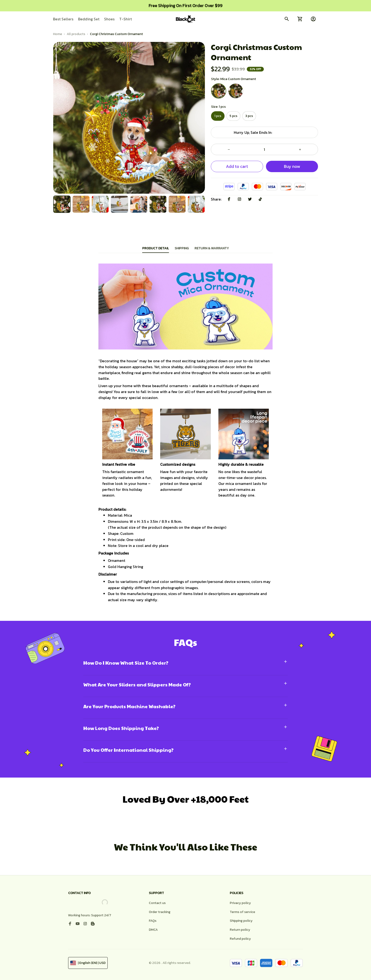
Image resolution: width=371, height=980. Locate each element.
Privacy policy (240, 903)
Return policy (240, 930)
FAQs (153, 921)
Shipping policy (241, 921)
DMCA (153, 930)
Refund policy (240, 939)
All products (76, 34)
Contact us (157, 903)
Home (57, 34)
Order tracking (160, 912)
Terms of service (242, 912)
